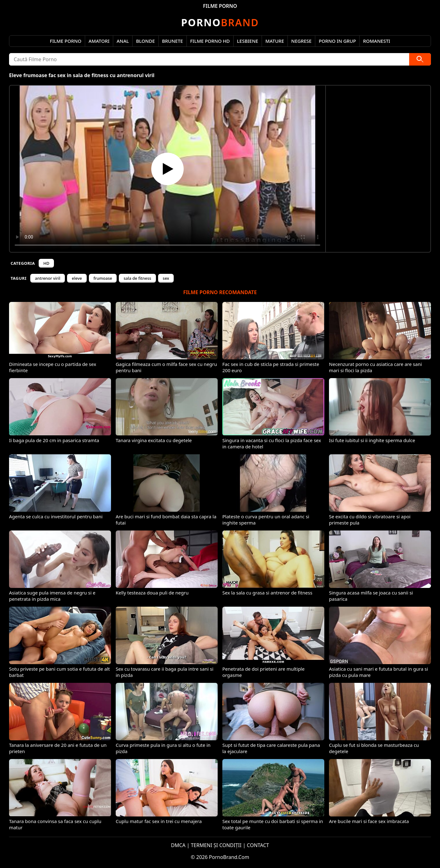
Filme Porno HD (210, 41)
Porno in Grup (337, 41)
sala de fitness (137, 278)
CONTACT (258, 845)
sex (166, 278)
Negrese (301, 41)
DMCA (178, 845)
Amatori (99, 41)
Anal (123, 41)
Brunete (173, 41)
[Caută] (420, 59)
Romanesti (377, 41)
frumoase (103, 278)
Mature (275, 41)
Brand (220, 22)
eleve (77, 278)
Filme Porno (66, 41)
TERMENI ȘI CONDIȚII (216, 845)
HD (46, 263)
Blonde (145, 41)
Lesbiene (248, 41)
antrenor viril (48, 278)
